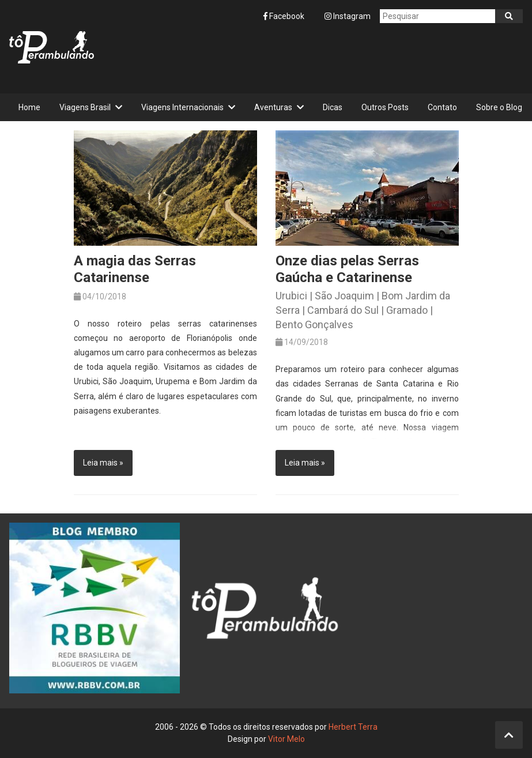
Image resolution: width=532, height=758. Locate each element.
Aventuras (273, 107)
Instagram (348, 16)
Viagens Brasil (85, 107)
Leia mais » (103, 463)
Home (29, 107)
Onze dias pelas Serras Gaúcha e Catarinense (347, 269)
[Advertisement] (313, 58)
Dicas (333, 107)
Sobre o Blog (499, 107)
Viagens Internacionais (182, 107)
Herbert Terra (353, 727)
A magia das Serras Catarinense (135, 269)
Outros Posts (385, 107)
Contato (442, 107)
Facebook (285, 16)
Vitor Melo (286, 739)
